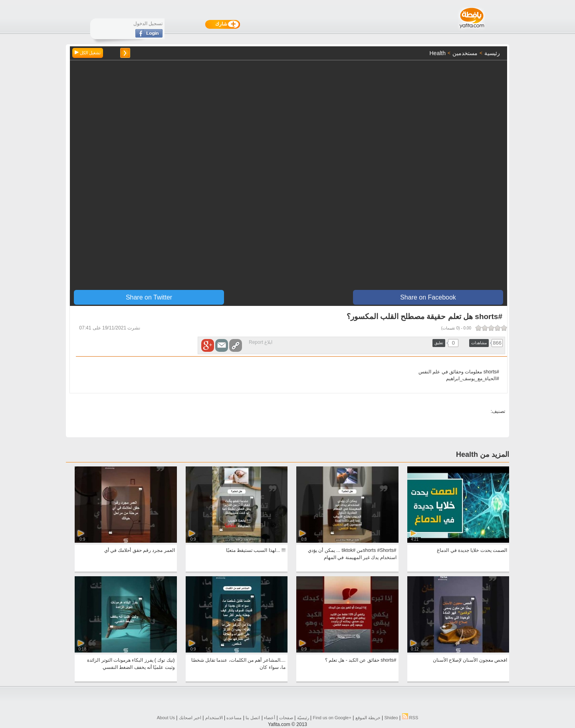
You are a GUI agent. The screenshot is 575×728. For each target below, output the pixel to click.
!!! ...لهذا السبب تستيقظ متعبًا (256, 550)
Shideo (391, 718)
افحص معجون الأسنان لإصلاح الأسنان (470, 660)
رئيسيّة (303, 718)
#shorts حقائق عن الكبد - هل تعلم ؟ (361, 660)
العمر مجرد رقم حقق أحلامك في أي (140, 550)
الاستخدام (214, 718)
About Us (166, 718)
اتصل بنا (253, 718)
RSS (410, 718)
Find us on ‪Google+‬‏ (332, 718)
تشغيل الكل (88, 53)
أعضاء (270, 718)
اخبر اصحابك (190, 718)
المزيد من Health (483, 454)
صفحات (286, 718)
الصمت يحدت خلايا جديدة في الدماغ (472, 550)
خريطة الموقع (368, 718)
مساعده (234, 718)
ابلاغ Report (261, 342)
